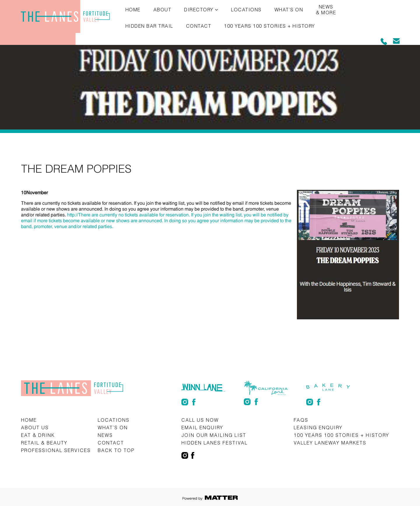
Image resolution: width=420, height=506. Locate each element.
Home (133, 9)
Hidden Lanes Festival (215, 443)
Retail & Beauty (44, 443)
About (162, 9)
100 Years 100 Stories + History (269, 26)
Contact (199, 26)
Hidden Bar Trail (149, 26)
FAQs (301, 420)
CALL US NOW (200, 420)
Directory (199, 9)
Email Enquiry (202, 427)
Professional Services (56, 450)
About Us (35, 427)
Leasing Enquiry (318, 427)
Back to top (116, 450)
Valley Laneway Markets (330, 443)
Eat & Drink (38, 435)
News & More (326, 9)
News (105, 435)
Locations (246, 9)
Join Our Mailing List (214, 435)
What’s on (289, 9)
